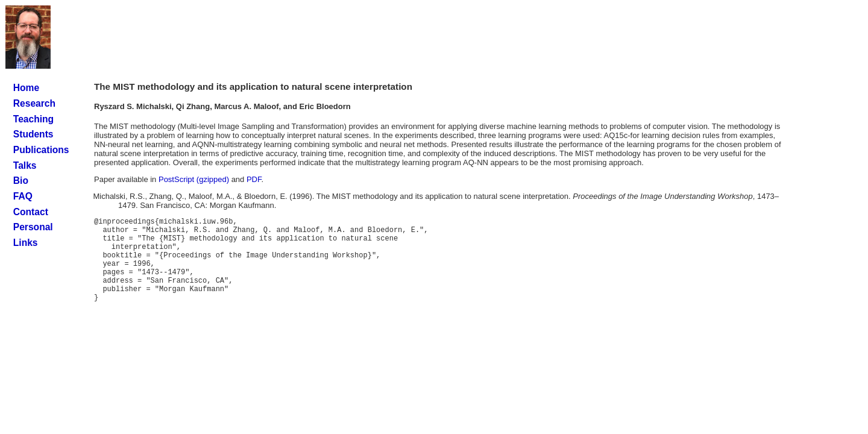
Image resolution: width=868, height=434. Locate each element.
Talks (25, 165)
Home (26, 88)
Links (26, 243)
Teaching (33, 119)
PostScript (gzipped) (194, 179)
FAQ (23, 196)
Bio (21, 181)
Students (33, 134)
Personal (33, 227)
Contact (31, 212)
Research (34, 103)
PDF (254, 179)
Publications (41, 150)
